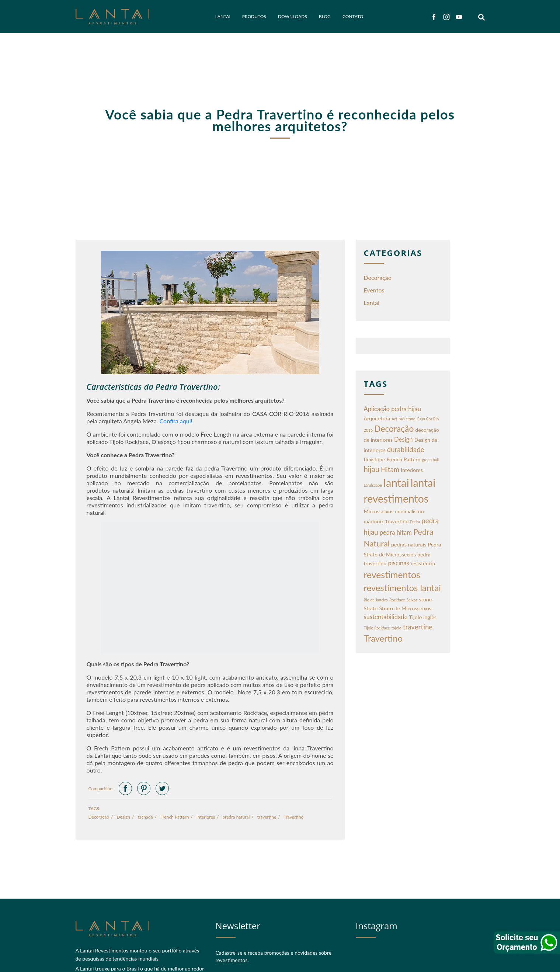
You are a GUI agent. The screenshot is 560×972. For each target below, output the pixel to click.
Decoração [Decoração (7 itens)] (394, 429)
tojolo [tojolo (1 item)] (396, 628)
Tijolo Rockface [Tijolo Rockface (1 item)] (377, 628)
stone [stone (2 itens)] (425, 599)
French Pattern (175, 817)
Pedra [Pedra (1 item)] (415, 522)
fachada (145, 817)
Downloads (293, 16)
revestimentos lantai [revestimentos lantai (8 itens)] (402, 588)
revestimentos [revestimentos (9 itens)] (392, 575)
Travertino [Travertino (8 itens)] (383, 638)
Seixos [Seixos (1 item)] (412, 600)
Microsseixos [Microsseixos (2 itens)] (379, 511)
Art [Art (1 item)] (394, 419)
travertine (267, 817)
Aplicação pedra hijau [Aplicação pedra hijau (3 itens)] (393, 409)
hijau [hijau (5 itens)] (372, 469)
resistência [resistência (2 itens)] (423, 563)
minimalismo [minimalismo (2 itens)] (409, 511)
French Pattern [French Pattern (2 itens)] (403, 459)
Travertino (294, 817)
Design (123, 817)
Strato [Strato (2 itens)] (371, 608)
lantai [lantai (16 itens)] (396, 482)
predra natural (236, 817)
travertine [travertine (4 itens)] (418, 627)
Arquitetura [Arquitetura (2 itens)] (377, 418)
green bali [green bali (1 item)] (430, 460)
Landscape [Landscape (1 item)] (373, 485)
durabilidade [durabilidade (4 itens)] (406, 449)
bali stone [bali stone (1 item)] (407, 419)
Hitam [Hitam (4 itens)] (390, 469)
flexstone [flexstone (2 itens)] (375, 459)
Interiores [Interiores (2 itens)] (412, 470)
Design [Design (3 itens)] (404, 440)
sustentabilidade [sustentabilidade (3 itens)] (386, 617)
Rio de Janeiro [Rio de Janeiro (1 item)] (376, 600)
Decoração (99, 817)
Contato (353, 16)
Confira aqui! (176, 421)
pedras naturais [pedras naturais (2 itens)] (409, 544)
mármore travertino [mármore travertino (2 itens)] (386, 521)
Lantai (223, 16)
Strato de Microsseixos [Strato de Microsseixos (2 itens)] (405, 608)
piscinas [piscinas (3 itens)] (398, 563)
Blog (325, 16)
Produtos (254, 16)
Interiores (206, 817)
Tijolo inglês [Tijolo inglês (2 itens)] (423, 617)
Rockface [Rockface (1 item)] (397, 600)
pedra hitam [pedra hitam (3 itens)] (396, 532)
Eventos (374, 290)
